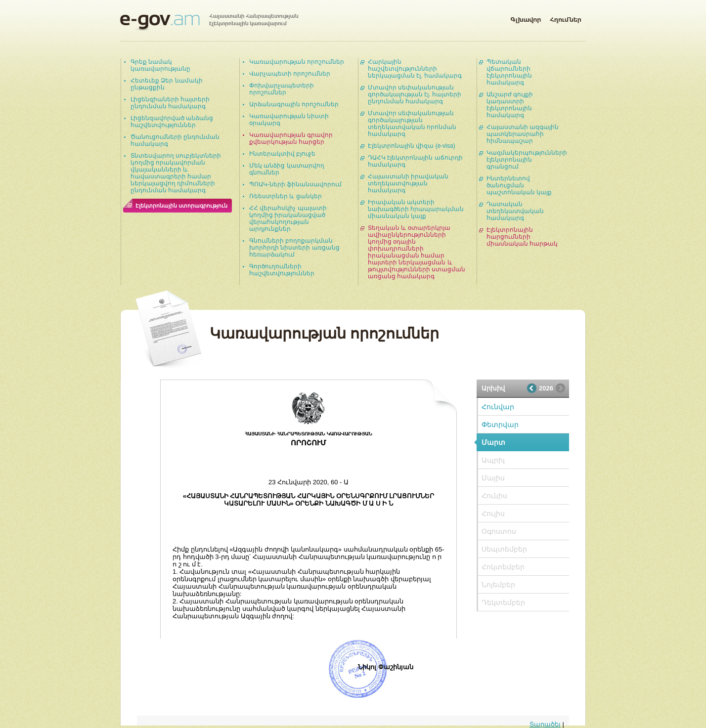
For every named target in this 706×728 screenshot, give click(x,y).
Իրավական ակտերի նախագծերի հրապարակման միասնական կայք (416, 209)
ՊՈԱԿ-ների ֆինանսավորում (295, 184)
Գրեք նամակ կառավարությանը (160, 65)
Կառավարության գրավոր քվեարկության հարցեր (291, 138)
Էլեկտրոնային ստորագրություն (181, 206)
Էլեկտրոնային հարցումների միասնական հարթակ (522, 237)
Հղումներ (566, 18)
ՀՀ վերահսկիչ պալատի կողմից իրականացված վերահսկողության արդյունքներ (288, 218)
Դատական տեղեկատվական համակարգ (515, 211)
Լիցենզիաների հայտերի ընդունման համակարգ (170, 103)
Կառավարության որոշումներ (297, 62)
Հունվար (498, 407)
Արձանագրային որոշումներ (294, 104)
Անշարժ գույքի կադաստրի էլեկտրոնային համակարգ (510, 105)
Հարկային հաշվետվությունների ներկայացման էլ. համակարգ (415, 69)
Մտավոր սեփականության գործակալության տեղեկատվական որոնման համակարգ (412, 124)
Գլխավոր (526, 18)
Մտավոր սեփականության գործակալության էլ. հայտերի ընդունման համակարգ (415, 94)
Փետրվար (500, 425)
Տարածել (545, 724)
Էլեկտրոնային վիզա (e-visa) (412, 146)
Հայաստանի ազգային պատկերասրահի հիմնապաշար (523, 134)
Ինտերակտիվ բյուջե (282, 154)
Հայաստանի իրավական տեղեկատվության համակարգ (408, 183)
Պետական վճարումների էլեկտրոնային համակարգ (509, 72)
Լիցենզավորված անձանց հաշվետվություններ (172, 122)
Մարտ (493, 442)
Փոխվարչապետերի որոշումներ (282, 89)
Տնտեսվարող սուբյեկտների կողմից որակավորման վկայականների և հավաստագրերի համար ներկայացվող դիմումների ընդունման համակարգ (176, 173)
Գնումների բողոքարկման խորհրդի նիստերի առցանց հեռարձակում (294, 248)
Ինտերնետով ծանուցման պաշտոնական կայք (519, 185)
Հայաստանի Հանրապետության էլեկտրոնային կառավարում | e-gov (209, 22)
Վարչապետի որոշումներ (290, 74)
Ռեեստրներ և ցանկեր (286, 196)
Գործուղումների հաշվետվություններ (282, 270)
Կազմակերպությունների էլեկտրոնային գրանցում (527, 160)
